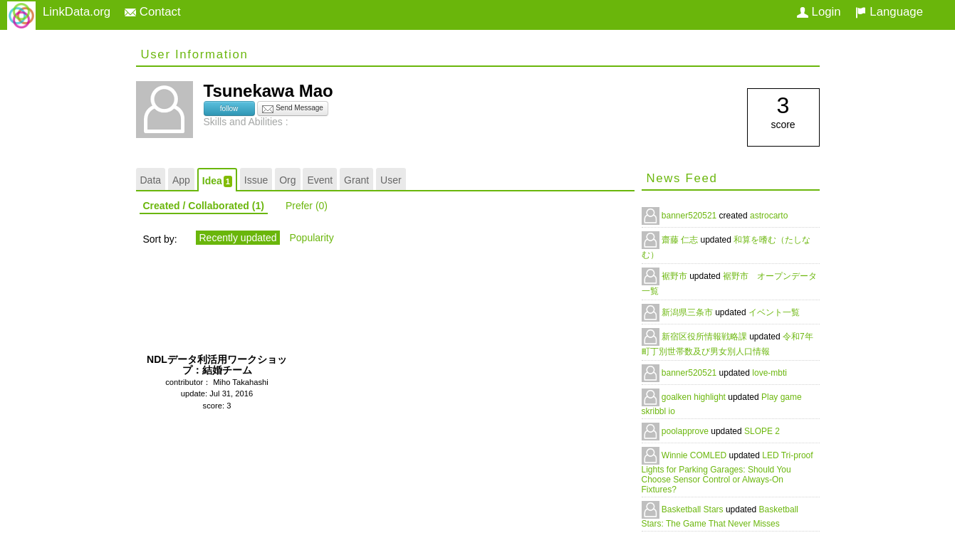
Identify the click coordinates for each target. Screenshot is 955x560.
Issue (256, 180)
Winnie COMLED (695, 455)
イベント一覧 (774, 312)
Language (889, 12)
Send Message (293, 109)
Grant (356, 180)
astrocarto (769, 216)
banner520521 (690, 216)
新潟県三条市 (688, 312)
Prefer (307, 206)
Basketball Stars (694, 509)
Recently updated (238, 238)
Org (287, 180)
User (391, 180)
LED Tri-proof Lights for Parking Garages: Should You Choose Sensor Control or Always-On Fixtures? (727, 472)
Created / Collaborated (204, 206)
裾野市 (675, 276)
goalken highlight (695, 397)
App (181, 180)
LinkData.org (77, 12)
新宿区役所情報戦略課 (705, 337)
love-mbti (769, 373)
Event (320, 180)
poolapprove (686, 431)
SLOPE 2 (762, 431)
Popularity (311, 238)
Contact (153, 12)
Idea (217, 181)
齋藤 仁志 (681, 240)
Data (151, 180)
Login (819, 12)
